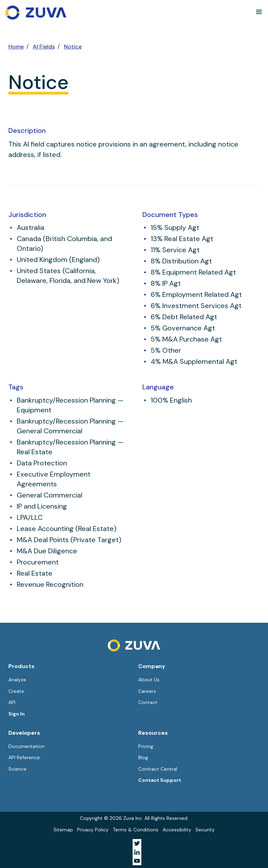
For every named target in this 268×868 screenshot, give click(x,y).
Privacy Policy (93, 830)
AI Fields (44, 47)
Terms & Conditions (136, 830)
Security (205, 830)
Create (16, 691)
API (12, 702)
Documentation (27, 746)
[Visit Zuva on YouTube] (137, 861)
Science (17, 769)
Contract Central (158, 769)
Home (16, 47)
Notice (73, 47)
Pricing (146, 746)
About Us (149, 680)
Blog (143, 757)
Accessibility (177, 830)
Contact (148, 702)
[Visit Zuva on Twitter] (137, 843)
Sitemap (63, 830)
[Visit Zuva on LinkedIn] (137, 852)
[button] (259, 12)
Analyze (17, 680)
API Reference (24, 757)
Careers (147, 691)
